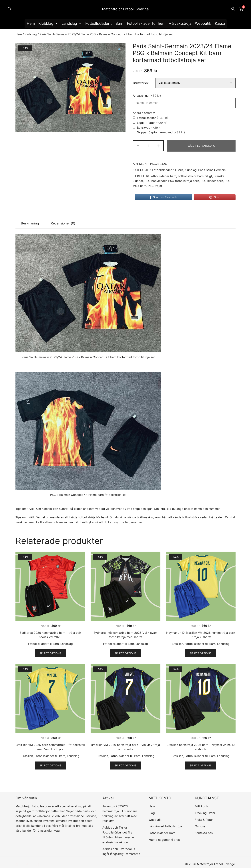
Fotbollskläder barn (163, 176)
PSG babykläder (156, 181)
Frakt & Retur (204, 820)
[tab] (30, 224)
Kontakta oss (204, 833)
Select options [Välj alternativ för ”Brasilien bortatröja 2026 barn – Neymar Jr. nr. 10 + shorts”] (201, 765)
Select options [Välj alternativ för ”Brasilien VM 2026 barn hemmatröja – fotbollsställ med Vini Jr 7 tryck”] (50, 765)
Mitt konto (202, 806)
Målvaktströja (180, 23)
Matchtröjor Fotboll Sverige (125, 9)
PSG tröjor (155, 186)
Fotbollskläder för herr (146, 23)
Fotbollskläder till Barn (104, 23)
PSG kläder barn (212, 181)
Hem (31, 23)
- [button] (138, 145)
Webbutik (203, 23)
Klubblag (48, 24)
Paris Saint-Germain (212, 170)
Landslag (72, 24)
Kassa (220, 23)
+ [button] (158, 145)
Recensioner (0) (63, 223)
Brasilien (177, 644)
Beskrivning (30, 223)
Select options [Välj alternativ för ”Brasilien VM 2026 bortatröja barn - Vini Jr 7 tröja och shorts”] (125, 765)
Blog (152, 813)
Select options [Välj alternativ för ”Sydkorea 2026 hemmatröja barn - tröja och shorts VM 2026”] (50, 653)
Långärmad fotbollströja (165, 826)
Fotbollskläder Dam (162, 833)
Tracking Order (205, 813)
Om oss (200, 826)
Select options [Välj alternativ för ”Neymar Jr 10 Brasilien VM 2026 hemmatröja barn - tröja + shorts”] (201, 653)
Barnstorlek (141, 83)
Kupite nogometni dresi (165, 840)
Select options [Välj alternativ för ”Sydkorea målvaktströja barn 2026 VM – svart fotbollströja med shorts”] (125, 653)
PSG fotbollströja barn (184, 181)
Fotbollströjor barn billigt (195, 176)
